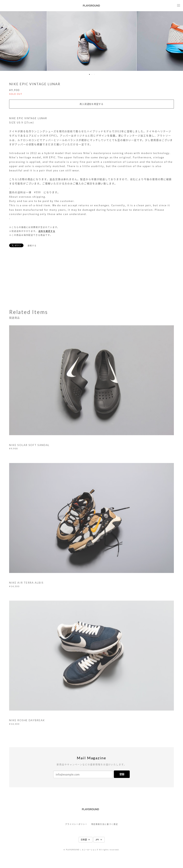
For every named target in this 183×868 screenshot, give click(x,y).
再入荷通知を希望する (91, 104)
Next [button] (177, 41)
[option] (92, 41)
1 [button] (89, 74)
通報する (32, 245)
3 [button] (94, 74)
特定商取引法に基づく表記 (105, 824)
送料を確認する (47, 231)
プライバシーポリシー (76, 824)
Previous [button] (6, 41)
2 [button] (92, 74)
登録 (122, 774)
